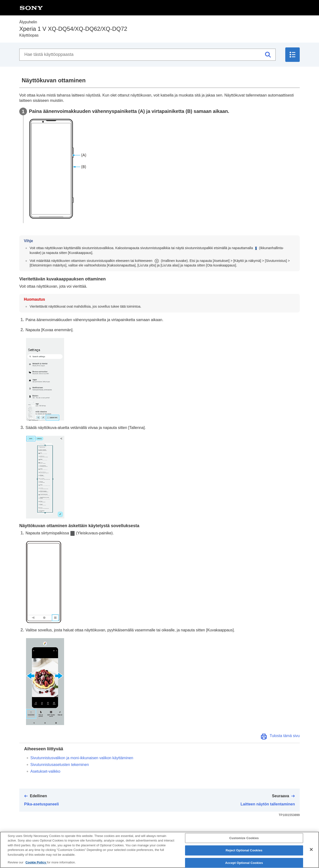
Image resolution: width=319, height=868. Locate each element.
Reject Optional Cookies (244, 854)
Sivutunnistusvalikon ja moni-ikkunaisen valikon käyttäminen (82, 758)
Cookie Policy (36, 866)
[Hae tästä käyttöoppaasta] (147, 55)
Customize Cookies (244, 842)
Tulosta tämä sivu (285, 736)
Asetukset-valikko (45, 771)
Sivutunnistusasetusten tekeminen (60, 765)
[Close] (311, 853)
